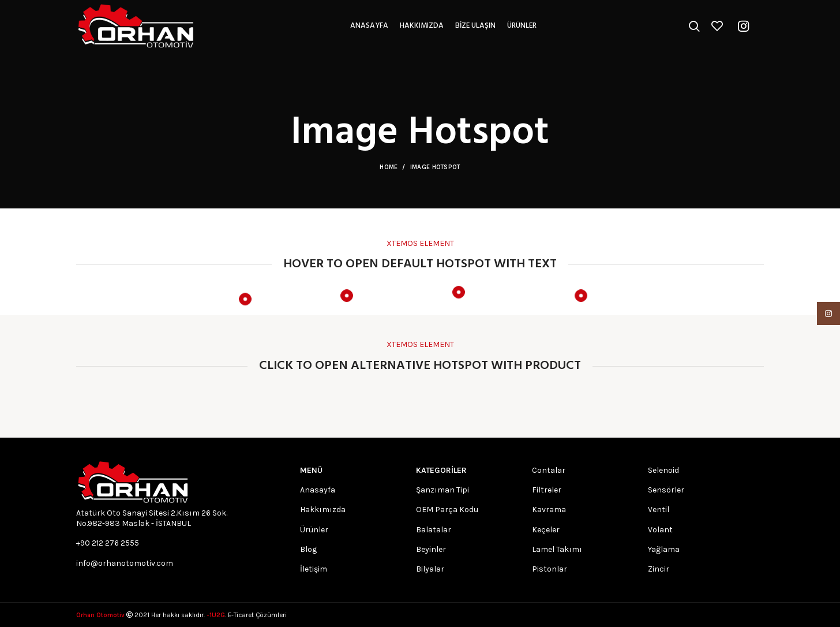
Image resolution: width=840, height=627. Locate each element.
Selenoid (663, 470)
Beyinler (431, 549)
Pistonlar (550, 569)
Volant (660, 530)
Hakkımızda (323, 510)
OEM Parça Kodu (447, 510)
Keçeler (546, 530)
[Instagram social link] (743, 26)
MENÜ (311, 470)
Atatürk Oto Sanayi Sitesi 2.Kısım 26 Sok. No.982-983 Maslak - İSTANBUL (152, 518)
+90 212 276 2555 (108, 543)
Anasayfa (318, 490)
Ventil (659, 510)
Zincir (659, 569)
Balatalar (434, 530)
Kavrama (549, 510)
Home (389, 167)
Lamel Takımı (557, 549)
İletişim (314, 569)
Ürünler (314, 530)
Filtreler (547, 490)
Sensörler (666, 490)
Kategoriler (441, 470)
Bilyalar (430, 569)
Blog (308, 549)
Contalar (549, 470)
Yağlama (664, 549)
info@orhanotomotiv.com (125, 563)
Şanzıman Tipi (442, 490)
